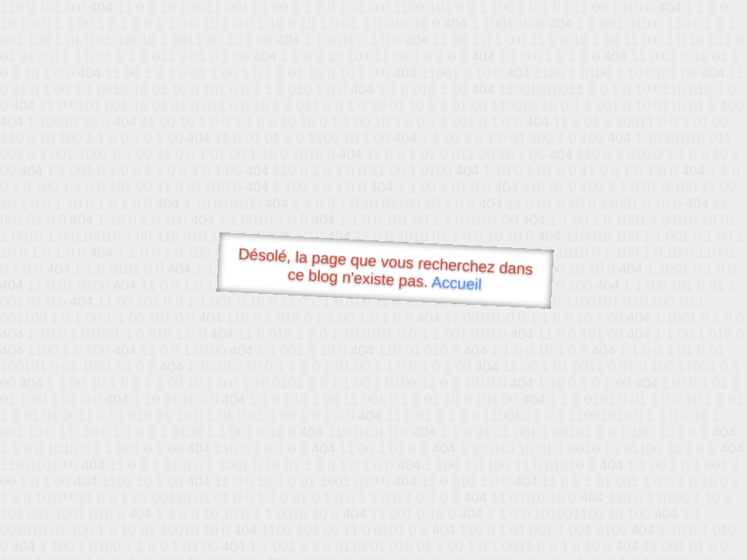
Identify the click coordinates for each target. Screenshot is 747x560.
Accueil (457, 283)
